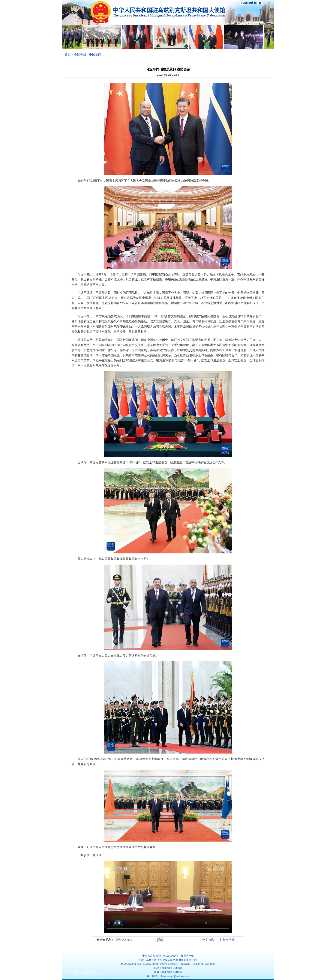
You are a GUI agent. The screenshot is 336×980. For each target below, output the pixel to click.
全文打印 (208, 940)
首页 (68, 55)
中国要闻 (95, 55)
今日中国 (80, 55)
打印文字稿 (227, 940)
